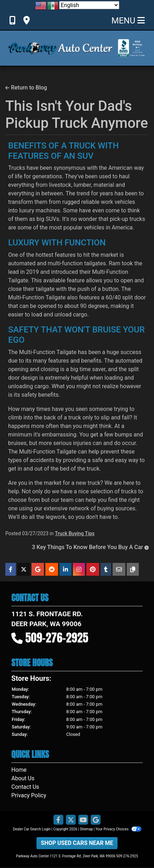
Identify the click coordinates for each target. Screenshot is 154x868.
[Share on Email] (119, 569)
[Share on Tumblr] (106, 569)
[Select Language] (89, 5)
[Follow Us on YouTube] (83, 820)
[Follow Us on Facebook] (58, 820)
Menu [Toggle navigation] (128, 21)
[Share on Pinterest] (93, 569)
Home (19, 770)
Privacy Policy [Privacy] (29, 795)
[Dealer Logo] (60, 48)
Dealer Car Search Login (32, 829)
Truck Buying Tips (75, 533)
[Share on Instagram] (79, 569)
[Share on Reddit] (52, 569)
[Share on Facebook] (11, 569)
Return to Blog (26, 88)
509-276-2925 (57, 638)
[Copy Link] (133, 569)
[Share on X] (24, 569)
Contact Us (25, 787)
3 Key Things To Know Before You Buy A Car (90, 547)
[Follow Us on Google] (96, 820)
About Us (23, 778)
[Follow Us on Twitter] (71, 820)
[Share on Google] (38, 569)
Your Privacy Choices (118, 829)
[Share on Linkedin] (65, 569)
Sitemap (86, 829)
